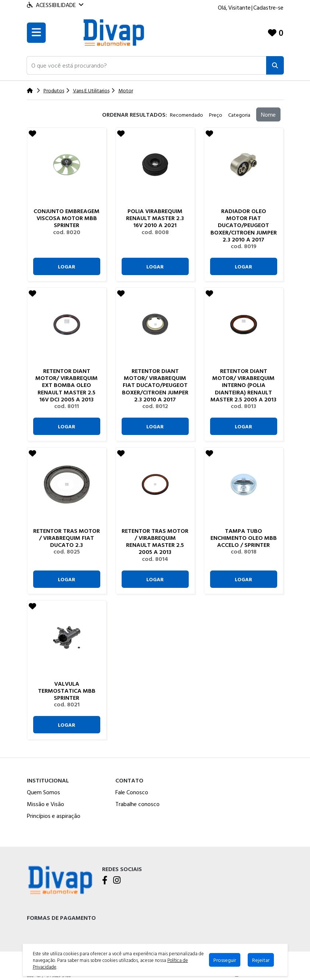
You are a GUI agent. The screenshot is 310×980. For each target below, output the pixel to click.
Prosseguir (225, 960)
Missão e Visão (46, 804)
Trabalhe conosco (137, 804)
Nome (268, 114)
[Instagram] (117, 881)
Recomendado (187, 115)
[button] (147, 65)
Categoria (239, 115)
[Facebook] (105, 881)
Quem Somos (43, 792)
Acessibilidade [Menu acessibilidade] (55, 5)
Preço (216, 115)
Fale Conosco (132, 792)
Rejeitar (261, 960)
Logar (67, 266)
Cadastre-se (268, 7)
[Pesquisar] (275, 65)
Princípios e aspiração (54, 816)
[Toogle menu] (36, 33)
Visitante (239, 7)
